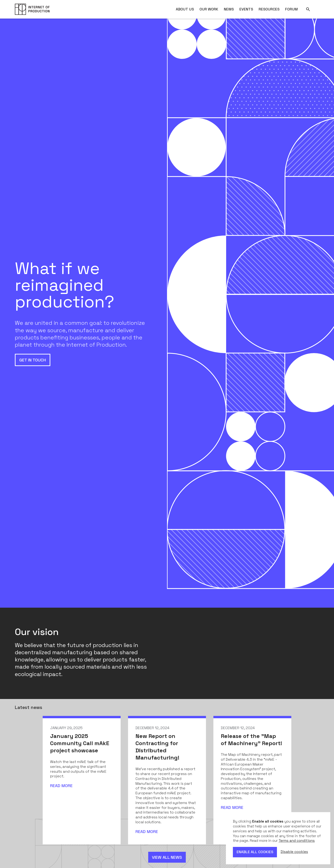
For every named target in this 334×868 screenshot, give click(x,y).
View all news (167, 857)
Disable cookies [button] (294, 852)
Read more (61, 786)
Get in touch (33, 360)
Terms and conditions (297, 841)
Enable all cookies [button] (255, 852)
